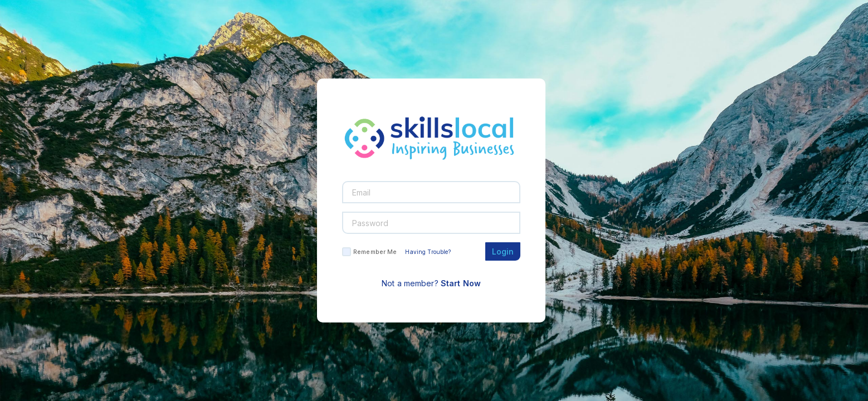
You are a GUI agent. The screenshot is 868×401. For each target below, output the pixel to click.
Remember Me (375, 252)
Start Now (461, 283)
